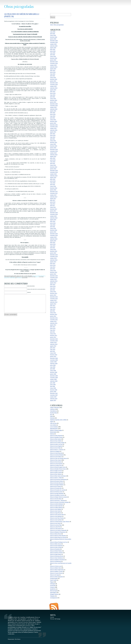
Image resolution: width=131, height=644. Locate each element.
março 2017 (53, 207)
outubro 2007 (53, 397)
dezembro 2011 (54, 318)
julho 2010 (53, 348)
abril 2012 (53, 311)
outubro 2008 (53, 379)
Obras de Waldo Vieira (56, 568)
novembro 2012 (54, 299)
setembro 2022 (54, 109)
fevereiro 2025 (54, 58)
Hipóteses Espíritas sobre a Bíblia (58, 420)
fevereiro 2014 (54, 272)
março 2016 (53, 228)
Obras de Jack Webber (56, 509)
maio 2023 (53, 95)
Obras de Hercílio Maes (56, 499)
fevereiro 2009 (54, 372)
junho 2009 (53, 365)
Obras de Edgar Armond (56, 471)
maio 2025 (53, 53)
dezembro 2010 (54, 339)
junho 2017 (53, 202)
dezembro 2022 (54, 104)
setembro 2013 (54, 281)
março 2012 (53, 313)
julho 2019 (53, 158)
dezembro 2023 (54, 83)
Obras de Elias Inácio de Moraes (58, 476)
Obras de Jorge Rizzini (56, 513)
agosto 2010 (53, 346)
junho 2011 (53, 328)
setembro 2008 (54, 381)
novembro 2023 (54, 85)
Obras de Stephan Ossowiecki (57, 560)
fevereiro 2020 (54, 146)
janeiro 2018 (53, 190)
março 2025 (53, 56)
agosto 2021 (53, 132)
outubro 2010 (53, 342)
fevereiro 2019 (54, 167)
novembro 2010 (54, 341)
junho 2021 (53, 135)
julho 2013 (53, 285)
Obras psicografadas (19, 6)
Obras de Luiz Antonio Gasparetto (58, 530)
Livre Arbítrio (53, 425)
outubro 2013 (53, 279)
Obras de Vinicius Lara (56, 566)
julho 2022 (53, 113)
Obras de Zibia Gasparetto (57, 577)
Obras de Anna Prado (55, 448)
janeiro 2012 (53, 316)
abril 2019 (53, 163)
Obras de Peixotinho (55, 549)
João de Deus (53, 423)
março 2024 (53, 78)
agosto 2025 (53, 48)
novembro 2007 (54, 395)
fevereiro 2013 (54, 293)
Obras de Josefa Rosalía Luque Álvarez (60, 522)
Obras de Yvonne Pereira (56, 573)
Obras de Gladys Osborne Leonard (59, 497)
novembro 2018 (54, 172)
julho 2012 (53, 306)
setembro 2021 (54, 130)
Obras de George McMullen (57, 493)
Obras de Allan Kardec (56, 439)
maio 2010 (53, 349)
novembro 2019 (54, 151)
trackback (19, 278)
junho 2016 (53, 223)
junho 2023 (53, 93)
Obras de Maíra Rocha (56, 534)
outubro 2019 (53, 153)
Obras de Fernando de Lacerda (58, 490)
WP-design (58, 619)
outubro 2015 (53, 237)
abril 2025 (53, 55)
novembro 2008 (54, 378)
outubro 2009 (53, 362)
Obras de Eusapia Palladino (57, 485)
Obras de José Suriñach (56, 520)
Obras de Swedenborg (56, 561)
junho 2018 (53, 181)
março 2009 (53, 371)
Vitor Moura (18, 639)
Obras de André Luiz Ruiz (56, 444)
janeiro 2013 (53, 295)
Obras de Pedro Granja (56, 547)
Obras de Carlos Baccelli (56, 453)
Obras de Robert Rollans (56, 551)
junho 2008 (53, 385)
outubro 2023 (53, 86)
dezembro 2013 (54, 276)
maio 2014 (53, 267)
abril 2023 (53, 97)
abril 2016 (53, 227)
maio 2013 (53, 288)
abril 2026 (53, 34)
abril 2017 (53, 206)
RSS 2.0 (37, 277)
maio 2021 (53, 137)
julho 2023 (53, 92)
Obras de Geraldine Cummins (57, 495)
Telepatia (52, 596)
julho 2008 (53, 383)
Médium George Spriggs (56, 430)
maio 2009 (53, 367)
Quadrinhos (53, 589)
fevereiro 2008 (54, 390)
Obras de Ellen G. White (56, 478)
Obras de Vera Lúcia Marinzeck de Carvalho (61, 563)
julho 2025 (53, 49)
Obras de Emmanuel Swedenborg (58, 479)
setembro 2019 (54, 155)
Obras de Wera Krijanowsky (57, 570)
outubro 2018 (53, 174)
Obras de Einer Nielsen (56, 474)
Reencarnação (54, 591)
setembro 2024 (54, 67)
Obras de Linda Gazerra (56, 529)
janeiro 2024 (53, 81)
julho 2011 (53, 327)
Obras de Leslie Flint (55, 527)
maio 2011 (53, 330)
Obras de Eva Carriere (56, 486)
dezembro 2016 (54, 213)
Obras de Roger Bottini (56, 554)
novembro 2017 (54, 193)
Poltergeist (53, 584)
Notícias (52, 434)
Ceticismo (53, 409)
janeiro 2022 (53, 123)
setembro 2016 (54, 218)
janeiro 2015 (53, 253)
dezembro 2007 (54, 393)
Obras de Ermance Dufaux (57, 481)
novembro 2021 (54, 127)
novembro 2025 (54, 42)
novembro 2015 (54, 235)
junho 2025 (53, 51)
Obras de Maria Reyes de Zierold (58, 537)
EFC (51, 415)
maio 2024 (53, 74)
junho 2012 (53, 307)
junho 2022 (53, 114)
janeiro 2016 (53, 232)
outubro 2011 (53, 321)
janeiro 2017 (53, 211)
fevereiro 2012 (54, 314)
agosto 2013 (53, 283)
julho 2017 (53, 200)
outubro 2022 (53, 107)
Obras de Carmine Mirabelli (39, 276)
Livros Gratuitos (54, 427)
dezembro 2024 (54, 62)
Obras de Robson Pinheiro (57, 553)
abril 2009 (53, 369)
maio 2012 (53, 309)
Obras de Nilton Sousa (56, 544)
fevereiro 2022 (54, 121)
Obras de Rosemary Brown (57, 556)
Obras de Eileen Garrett (56, 472)
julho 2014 (53, 264)
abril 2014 (53, 269)
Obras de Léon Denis (55, 523)
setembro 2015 (54, 239)
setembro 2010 (54, 344)
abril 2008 (53, 386)
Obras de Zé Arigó (55, 575)
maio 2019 (53, 162)
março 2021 (53, 141)
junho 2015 (53, 244)
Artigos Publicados (55, 407)
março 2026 (53, 35)
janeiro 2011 (53, 337)
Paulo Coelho (53, 580)
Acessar (52, 617)
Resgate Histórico (54, 594)
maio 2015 (53, 246)
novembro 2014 (54, 256)
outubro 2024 (53, 65)
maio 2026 (53, 32)
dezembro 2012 (54, 297)
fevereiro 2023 (54, 100)
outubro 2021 (53, 128)
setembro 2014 (54, 260)
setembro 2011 (54, 323)
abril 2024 (53, 76)
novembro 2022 (54, 106)
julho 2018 (53, 179)
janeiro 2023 (53, 102)
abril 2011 (53, 332)
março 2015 (53, 249)
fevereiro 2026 (54, 37)
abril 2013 (53, 290)
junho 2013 (53, 286)
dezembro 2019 (54, 149)
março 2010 (53, 353)
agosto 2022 (53, 111)
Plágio (52, 582)
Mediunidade (53, 432)
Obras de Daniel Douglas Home (58, 467)
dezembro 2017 (54, 192)
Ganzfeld (52, 418)
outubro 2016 (53, 216)
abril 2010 (53, 351)
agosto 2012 (53, 304)
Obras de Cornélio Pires (56, 465)
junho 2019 (53, 160)
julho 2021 (53, 134)
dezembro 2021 (54, 125)
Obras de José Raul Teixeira (57, 518)
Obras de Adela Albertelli (56, 436)
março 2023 (53, 99)
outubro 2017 (53, 195)
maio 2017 (53, 204)
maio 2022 (53, 116)
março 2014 (53, 271)
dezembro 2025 (54, 41)
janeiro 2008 (53, 392)
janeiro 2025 (53, 60)
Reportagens (53, 592)
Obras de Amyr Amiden (56, 441)
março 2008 (53, 388)
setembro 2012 (54, 302)
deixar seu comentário (10, 278)
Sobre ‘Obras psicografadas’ (57, 25)
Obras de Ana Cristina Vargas (57, 443)
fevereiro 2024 (54, 79)
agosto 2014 (53, 262)
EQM (51, 416)
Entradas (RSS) (54, 606)
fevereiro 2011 (54, 335)
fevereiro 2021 (54, 142)
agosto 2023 (53, 90)
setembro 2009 (54, 364)
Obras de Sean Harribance (57, 558)
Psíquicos (52, 587)
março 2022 (53, 120)
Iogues (52, 422)
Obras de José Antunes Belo (57, 515)
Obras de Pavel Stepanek (56, 546)
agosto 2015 (53, 241)
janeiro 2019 (53, 169)
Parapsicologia (54, 578)
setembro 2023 (54, 88)
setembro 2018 (54, 176)
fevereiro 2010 (54, 355)
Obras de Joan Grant (55, 511)
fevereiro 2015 (54, 251)
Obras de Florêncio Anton (56, 492)
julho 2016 (53, 221)
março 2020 (53, 144)
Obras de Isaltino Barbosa (56, 508)
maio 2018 (53, 183)
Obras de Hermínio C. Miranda (58, 500)
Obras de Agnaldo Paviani (56, 437)
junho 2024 (53, 72)
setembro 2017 (54, 197)
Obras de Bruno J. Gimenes (57, 450)
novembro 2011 (54, 320)
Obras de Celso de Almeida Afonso (59, 458)
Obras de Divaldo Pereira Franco (58, 469)
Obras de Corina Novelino (56, 464)
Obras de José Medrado (56, 516)
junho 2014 (53, 265)
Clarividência (53, 411)
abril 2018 (53, 185)
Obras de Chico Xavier (56, 460)
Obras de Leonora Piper (56, 525)
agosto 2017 (53, 199)
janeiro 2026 (53, 39)
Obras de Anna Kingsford (56, 446)
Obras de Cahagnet (55, 451)
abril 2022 (53, 118)
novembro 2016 (54, 214)
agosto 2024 (53, 69)
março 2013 (53, 292)
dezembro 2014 (54, 255)
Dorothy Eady (53, 413)
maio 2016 (53, 225)
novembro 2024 (54, 63)
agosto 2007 (53, 400)
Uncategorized (54, 598)
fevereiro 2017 (54, 209)
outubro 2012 (53, 300)
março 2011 (53, 334)
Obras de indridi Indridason (57, 504)
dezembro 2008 (54, 376)
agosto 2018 (53, 178)
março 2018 (53, 186)
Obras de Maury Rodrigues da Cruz (59, 542)
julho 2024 (53, 70)
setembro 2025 (54, 46)
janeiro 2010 (53, 357)
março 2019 (53, 165)
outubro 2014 (53, 258)
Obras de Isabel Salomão (56, 506)
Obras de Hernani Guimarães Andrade (59, 502)
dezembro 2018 (54, 171)
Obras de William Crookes (56, 571)
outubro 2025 (53, 44)
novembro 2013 (54, 278)
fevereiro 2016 (54, 230)
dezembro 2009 (54, 358)
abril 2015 (53, 248)
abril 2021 (53, 139)
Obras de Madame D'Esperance (58, 532)
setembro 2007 (54, 399)
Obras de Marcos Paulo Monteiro (58, 536)
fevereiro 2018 (54, 188)
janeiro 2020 (53, 148)
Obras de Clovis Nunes (56, 462)
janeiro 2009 (53, 374)
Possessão (53, 585)
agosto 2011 (53, 325)
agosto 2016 (53, 220)
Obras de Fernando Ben (56, 488)
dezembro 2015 (54, 234)
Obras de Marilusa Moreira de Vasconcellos (61, 539)
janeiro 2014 (53, 274)
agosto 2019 (53, 156)
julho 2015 (53, 242)
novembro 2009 (54, 360)
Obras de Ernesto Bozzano (57, 483)
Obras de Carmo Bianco (56, 457)
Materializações (54, 429)
